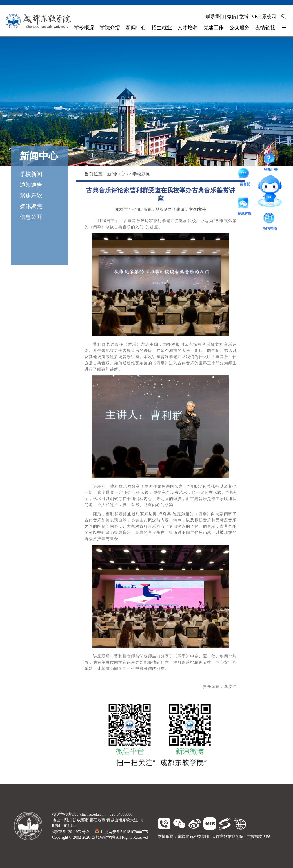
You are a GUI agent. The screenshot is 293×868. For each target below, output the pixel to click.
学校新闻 (31, 174)
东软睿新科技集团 (193, 837)
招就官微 (245, 204)
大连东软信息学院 (228, 837)
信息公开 (31, 217)
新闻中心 (116, 174)
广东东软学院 (258, 837)
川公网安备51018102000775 (121, 832)
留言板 (245, 174)
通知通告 (31, 185)
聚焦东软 (31, 195)
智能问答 (271, 159)
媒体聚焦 (31, 206)
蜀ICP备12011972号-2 (71, 832)
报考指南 (270, 219)
